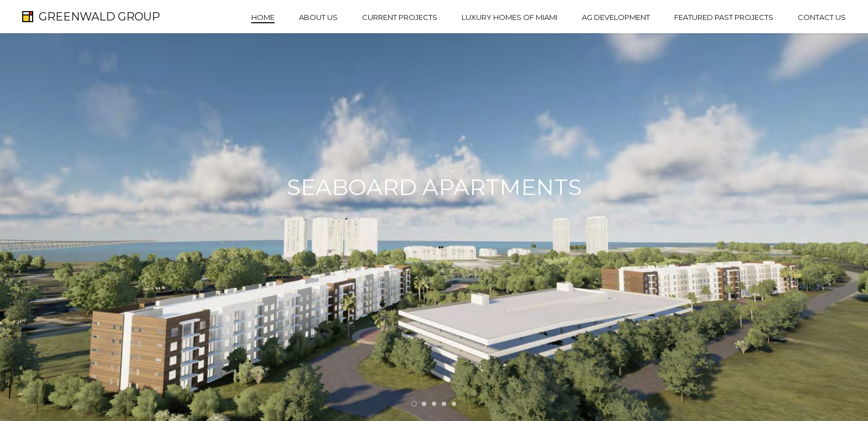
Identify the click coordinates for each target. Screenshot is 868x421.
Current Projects (400, 17)
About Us (318, 17)
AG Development (616, 17)
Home (263, 17)
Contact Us (822, 17)
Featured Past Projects (724, 17)
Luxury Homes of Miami (510, 17)
